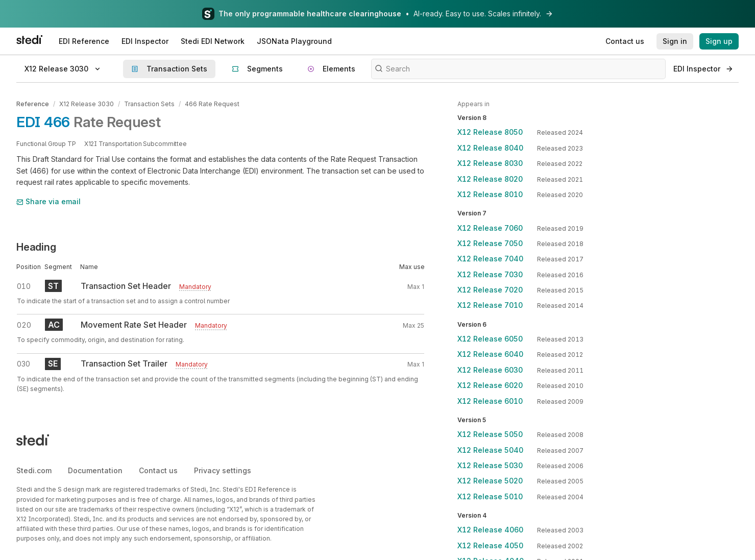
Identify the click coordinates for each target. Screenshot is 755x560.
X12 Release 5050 (490, 434)
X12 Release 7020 (490, 290)
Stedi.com (34, 470)
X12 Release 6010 (490, 401)
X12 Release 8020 (490, 179)
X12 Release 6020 (490, 385)
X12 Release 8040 (490, 148)
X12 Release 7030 (490, 274)
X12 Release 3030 (87, 104)
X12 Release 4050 (490, 545)
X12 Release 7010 (490, 305)
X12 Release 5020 (490, 481)
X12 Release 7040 (490, 259)
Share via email (48, 201)
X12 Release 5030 (490, 465)
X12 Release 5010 (490, 496)
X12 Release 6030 (490, 370)
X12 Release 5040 (490, 450)
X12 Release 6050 (490, 339)
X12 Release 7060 (490, 228)
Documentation (95, 470)
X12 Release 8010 (490, 194)
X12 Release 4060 (490, 530)
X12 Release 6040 (490, 354)
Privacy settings (223, 470)
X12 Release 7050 (490, 243)
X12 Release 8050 (490, 132)
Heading (36, 247)
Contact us (158, 470)
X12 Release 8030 (490, 163)
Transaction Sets (149, 104)
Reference (33, 104)
